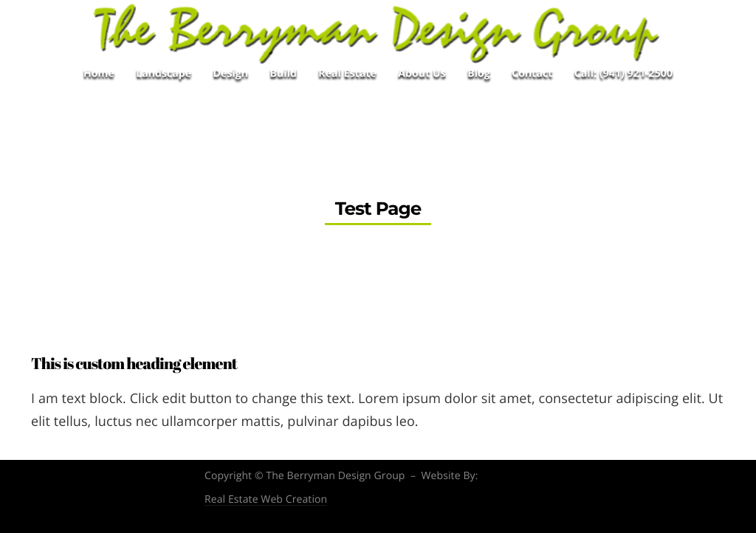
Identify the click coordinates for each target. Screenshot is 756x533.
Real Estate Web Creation (266, 500)
